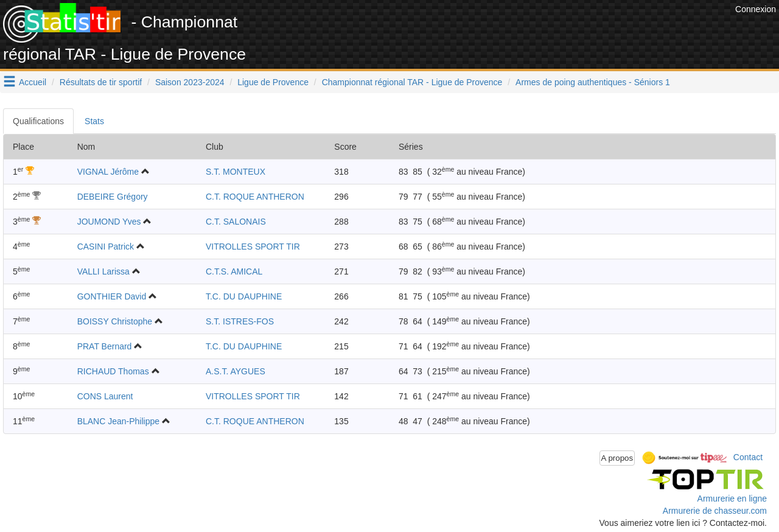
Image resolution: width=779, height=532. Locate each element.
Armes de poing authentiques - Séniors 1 (593, 82)
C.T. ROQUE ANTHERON (255, 197)
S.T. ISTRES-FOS (240, 321)
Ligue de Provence (273, 82)
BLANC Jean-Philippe (118, 421)
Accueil (33, 82)
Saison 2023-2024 (190, 82)
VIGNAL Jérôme (108, 172)
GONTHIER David (112, 296)
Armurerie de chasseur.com (715, 511)
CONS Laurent (105, 396)
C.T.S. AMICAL (234, 271)
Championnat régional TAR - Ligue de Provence (412, 82)
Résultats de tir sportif (101, 82)
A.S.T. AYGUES (236, 371)
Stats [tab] (94, 121)
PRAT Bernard (105, 346)
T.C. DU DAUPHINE (244, 296)
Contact (748, 457)
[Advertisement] (511, 30)
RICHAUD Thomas (113, 371)
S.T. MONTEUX (236, 172)
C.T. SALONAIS (236, 222)
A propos (617, 458)
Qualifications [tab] (38, 121)
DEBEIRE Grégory (113, 197)
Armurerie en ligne (732, 499)
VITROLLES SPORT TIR (253, 247)
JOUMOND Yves (109, 222)
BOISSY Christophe (115, 321)
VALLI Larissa (103, 271)
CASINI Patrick (106, 247)
